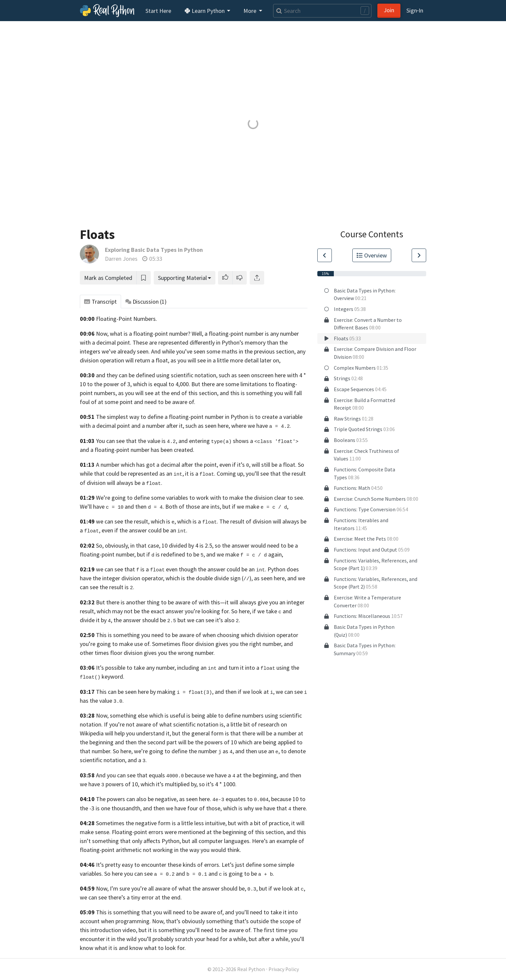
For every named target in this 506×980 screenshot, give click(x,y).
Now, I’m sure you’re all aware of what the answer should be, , (177, 888)
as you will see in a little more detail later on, (225, 360)
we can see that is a (130, 569)
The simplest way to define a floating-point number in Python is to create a (189, 417)
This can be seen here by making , (155, 692)
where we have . (261, 426)
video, (130, 930)
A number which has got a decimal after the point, (157, 465)
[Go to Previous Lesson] (325, 255)
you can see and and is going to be (190, 874)
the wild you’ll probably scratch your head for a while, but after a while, (203, 939)
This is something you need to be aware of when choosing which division (186, 635)
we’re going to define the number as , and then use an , (207, 751)
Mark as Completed (108, 278)
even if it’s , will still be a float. (258, 465)
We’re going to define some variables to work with (158, 498)
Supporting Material (182, 278)
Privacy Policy (284, 969)
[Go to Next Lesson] (419, 255)
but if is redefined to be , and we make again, (210, 554)
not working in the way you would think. (192, 850)
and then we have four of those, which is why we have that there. (225, 808)
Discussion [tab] (146, 302)
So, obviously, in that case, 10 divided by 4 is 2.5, (155, 545)
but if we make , (255, 507)
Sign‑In (415, 10)
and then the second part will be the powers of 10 (176, 742)
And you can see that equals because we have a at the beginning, (187, 775)
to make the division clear (254, 498)
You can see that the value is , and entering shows (172, 441)
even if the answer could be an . (145, 530)
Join (389, 10)
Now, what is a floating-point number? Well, (150, 334)
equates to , (241, 799)
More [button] (251, 11)
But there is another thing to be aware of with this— (160, 602)
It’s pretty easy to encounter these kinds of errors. (158, 865)
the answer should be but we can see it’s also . (177, 620)
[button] (225, 278)
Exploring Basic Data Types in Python (154, 250)
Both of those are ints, (193, 507)
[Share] (257, 278)
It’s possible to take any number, (136, 668)
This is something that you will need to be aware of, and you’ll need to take (189, 912)
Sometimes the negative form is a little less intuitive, (161, 823)
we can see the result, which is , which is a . (157, 521)
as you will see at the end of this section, (168, 393)
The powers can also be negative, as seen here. (154, 799)
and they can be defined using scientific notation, (157, 375)
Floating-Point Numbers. (127, 319)
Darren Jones (121, 259)
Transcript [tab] (100, 302)
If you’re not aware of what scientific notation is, (164, 724)
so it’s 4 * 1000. (218, 784)
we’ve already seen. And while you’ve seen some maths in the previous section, (199, 351)
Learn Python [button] (205, 11)
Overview (372, 255)
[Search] (322, 11)
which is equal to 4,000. (161, 384)
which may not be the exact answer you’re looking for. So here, (174, 611)
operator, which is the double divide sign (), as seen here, (214, 578)
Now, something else (122, 715)
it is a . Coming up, (215, 473)
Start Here (158, 11)
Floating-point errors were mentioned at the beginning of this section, (198, 832)
